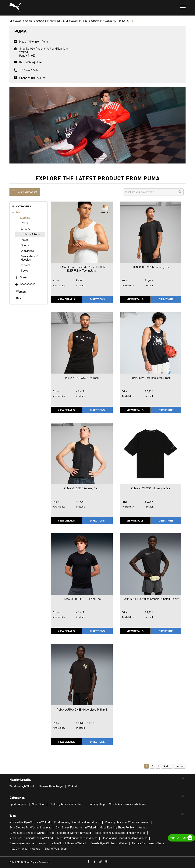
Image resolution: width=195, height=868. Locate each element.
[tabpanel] (97, 125)
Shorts (25, 245)
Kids (19, 299)
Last (177, 766)
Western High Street (22, 786)
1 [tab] (95, 159)
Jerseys (26, 229)
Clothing (25, 218)
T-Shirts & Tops (30, 234)
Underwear (28, 251)
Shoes (24, 278)
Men (19, 212)
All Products (121, 21)
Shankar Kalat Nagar (51, 786)
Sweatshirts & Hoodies (30, 258)
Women (21, 292)
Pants (25, 223)
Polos (24, 240)
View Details (66, 299)
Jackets (26, 265)
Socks (25, 271)
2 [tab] (100, 159)
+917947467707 (29, 70)
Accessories (28, 284)
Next (166, 766)
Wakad (72, 786)
